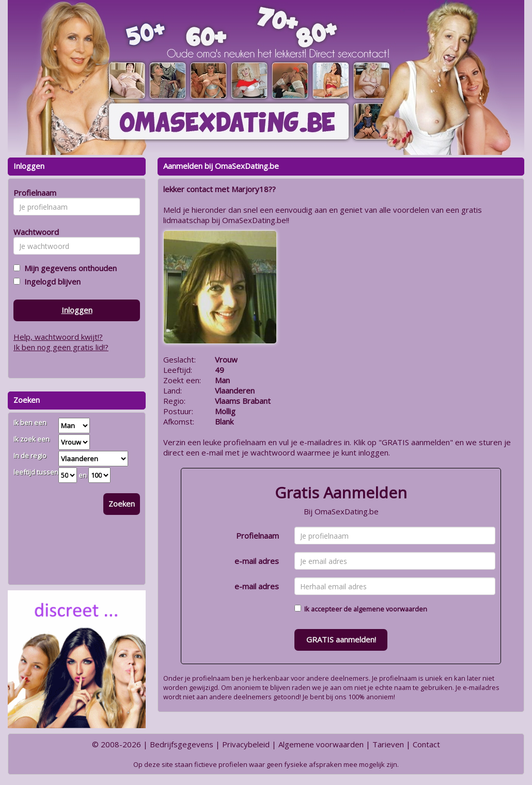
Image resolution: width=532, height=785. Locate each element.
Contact (426, 744)
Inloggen (77, 310)
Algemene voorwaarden (321, 744)
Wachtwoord (33, 232)
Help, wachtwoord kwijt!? (58, 337)
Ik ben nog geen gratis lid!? (61, 347)
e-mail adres (257, 561)
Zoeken (122, 504)
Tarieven (388, 744)
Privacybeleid (246, 744)
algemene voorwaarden (390, 609)
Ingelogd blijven (50, 281)
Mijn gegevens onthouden (68, 268)
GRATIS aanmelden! (341, 639)
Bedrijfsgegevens (182, 744)
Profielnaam (257, 536)
